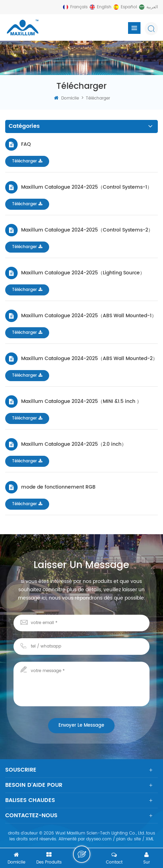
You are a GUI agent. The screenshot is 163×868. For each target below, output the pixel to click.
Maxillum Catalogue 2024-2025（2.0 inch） (74, 444)
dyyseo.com (99, 839)
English (104, 7)
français (79, 7)
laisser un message (82, 854)
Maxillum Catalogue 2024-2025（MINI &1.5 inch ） (81, 401)
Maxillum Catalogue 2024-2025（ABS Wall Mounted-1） (89, 315)
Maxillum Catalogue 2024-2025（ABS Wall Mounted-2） (89, 358)
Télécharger (27, 161)
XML (150, 839)
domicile (66, 98)
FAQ (26, 144)
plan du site (129, 839)
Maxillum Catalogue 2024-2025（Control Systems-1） (87, 187)
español (129, 7)
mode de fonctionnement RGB (58, 487)
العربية (152, 7)
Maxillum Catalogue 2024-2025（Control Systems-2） (87, 230)
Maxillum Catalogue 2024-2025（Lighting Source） (83, 273)
